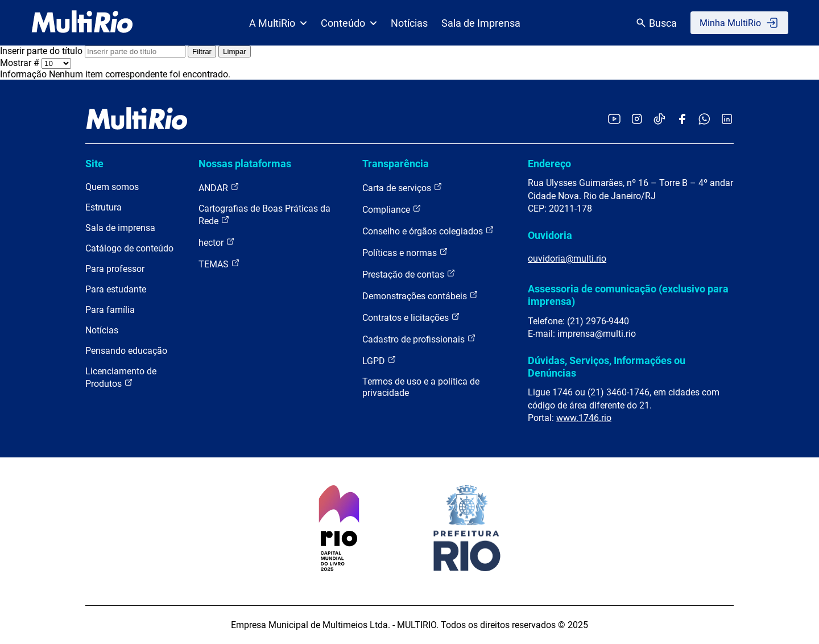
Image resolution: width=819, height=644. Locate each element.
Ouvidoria (550, 235)
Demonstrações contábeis (420, 296)
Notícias (409, 23)
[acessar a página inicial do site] (82, 23)
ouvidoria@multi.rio (567, 259)
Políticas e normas (405, 252)
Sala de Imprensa (481, 23)
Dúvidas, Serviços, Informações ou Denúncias (607, 367)
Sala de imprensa (120, 228)
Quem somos (112, 187)
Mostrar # (21, 63)
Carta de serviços (402, 187)
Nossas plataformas (245, 164)
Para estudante (116, 289)
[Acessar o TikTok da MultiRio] (659, 120)
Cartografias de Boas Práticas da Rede (264, 215)
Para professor (115, 269)
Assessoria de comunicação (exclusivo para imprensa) (628, 295)
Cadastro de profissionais (419, 339)
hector (217, 242)
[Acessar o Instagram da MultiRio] (637, 120)
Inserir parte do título (42, 51)
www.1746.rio (584, 418)
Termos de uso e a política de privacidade (421, 387)
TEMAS (219, 264)
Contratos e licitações (411, 317)
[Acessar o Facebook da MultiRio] (682, 120)
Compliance (392, 209)
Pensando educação (126, 351)
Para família (110, 310)
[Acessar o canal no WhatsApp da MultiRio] (704, 120)
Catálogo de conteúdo (129, 248)
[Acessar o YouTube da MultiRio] (614, 120)
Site (94, 164)
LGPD (379, 360)
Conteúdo (349, 23)
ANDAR (219, 187)
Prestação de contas (409, 274)
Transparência (396, 164)
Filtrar (202, 51)
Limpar (235, 51)
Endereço (549, 164)
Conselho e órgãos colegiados (428, 231)
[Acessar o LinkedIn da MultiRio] (727, 120)
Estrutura (104, 207)
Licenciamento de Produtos (121, 377)
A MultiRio (278, 23)
